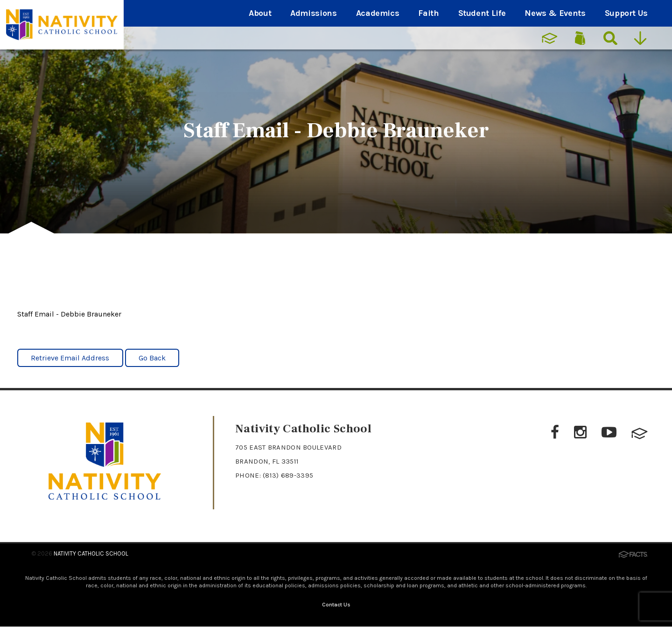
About (260, 13)
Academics (378, 13)
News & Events (555, 13)
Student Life (482, 13)
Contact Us (336, 605)
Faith (428, 13)
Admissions (313, 13)
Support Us (626, 13)
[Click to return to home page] (105, 497)
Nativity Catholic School (91, 553)
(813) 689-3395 (288, 475)
